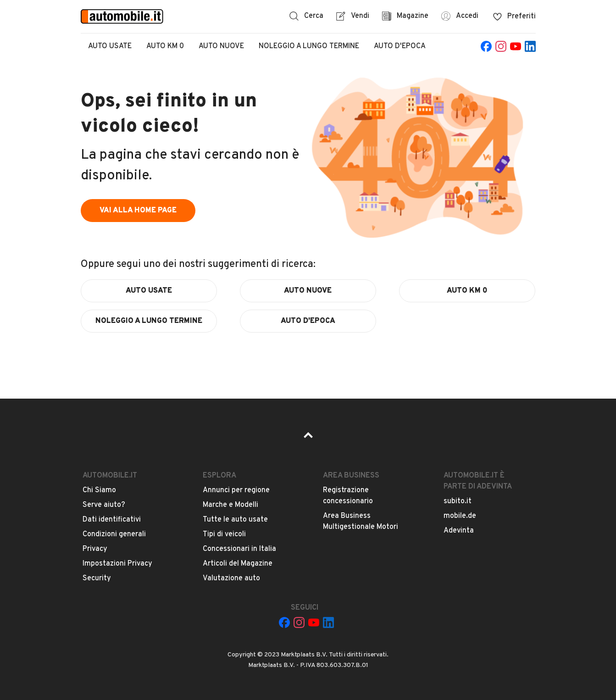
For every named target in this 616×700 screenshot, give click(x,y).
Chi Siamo (99, 490)
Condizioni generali (114, 534)
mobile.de (460, 516)
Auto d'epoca (400, 46)
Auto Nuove (221, 46)
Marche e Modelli (230, 505)
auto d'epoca (308, 321)
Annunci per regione (236, 490)
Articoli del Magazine (238, 564)
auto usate (149, 291)
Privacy (95, 549)
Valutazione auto (231, 578)
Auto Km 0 (165, 46)
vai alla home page (138, 211)
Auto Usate (110, 46)
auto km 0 (467, 291)
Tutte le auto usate (235, 520)
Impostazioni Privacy (117, 564)
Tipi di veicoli (224, 534)
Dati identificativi (112, 520)
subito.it (458, 501)
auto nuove (308, 291)
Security (97, 578)
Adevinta (459, 531)
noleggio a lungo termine (149, 321)
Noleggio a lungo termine (309, 46)
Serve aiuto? (104, 505)
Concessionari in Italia (239, 549)
